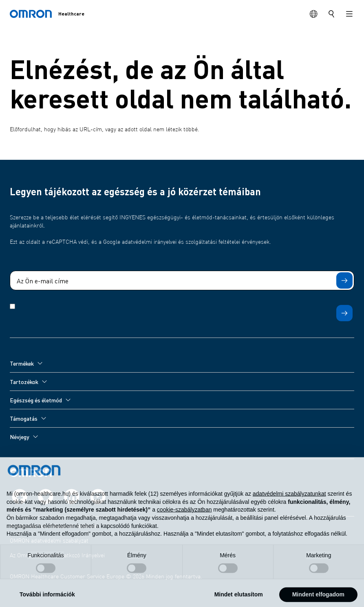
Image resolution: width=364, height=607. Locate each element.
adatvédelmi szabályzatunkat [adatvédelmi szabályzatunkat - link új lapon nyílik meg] (289, 502)
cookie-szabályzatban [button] (184, 518)
